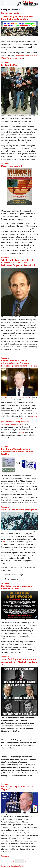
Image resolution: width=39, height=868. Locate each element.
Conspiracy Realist (10, 13)
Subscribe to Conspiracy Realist (13, 866)
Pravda (22, 433)
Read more (5, 62)
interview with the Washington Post (18, 397)
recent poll (6, 542)
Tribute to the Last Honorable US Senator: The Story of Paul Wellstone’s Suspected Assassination (19, 263)
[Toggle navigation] (5, 3)
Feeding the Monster (11, 65)
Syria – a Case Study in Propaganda (19, 510)
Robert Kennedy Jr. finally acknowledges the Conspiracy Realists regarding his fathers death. (19, 363)
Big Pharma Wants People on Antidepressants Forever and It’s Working (17, 452)
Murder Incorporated (11, 166)
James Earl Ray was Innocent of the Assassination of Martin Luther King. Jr (19, 662)
